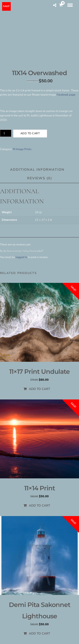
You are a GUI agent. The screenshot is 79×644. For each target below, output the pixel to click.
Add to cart (30, 133)
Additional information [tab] (37, 170)
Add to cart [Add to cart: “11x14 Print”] (39, 506)
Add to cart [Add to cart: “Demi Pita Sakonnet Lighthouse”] (39, 633)
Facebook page (66, 95)
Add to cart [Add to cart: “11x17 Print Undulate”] (39, 389)
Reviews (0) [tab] (40, 178)
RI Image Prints (22, 149)
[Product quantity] (6, 133)
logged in (21, 257)
